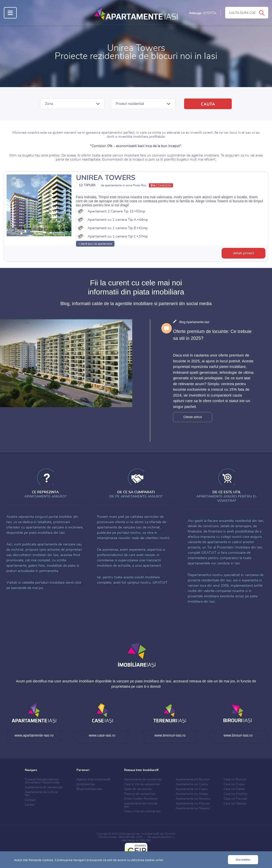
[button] (73, 104)
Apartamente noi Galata (192, 794)
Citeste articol (193, 417)
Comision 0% (102, 146)
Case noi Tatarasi (235, 803)
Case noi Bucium (235, 779)
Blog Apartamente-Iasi (194, 322)
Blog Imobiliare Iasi (89, 789)
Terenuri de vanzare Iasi (140, 794)
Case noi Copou (234, 784)
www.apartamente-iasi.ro (34, 735)
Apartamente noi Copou (192, 789)
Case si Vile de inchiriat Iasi (142, 811)
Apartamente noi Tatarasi (193, 808)
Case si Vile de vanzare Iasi (142, 784)
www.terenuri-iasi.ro (170, 735)
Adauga (203, 13)
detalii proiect (244, 253)
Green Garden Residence (141, 799)
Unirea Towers (106, 178)
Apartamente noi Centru (192, 784)
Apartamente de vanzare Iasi (44, 787)
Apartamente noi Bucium (193, 779)
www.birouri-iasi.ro (238, 735)
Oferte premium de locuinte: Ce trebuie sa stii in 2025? (212, 335)
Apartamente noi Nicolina (193, 799)
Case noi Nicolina (235, 794)
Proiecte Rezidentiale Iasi (42, 781)
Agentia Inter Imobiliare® (93, 779)
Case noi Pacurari (235, 799)
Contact (30, 800)
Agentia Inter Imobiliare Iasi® (142, 834)
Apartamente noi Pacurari (193, 803)
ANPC (139, 837)
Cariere (30, 805)
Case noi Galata (234, 789)
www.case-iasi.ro (102, 735)
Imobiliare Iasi (86, 784)
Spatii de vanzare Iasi (138, 789)
